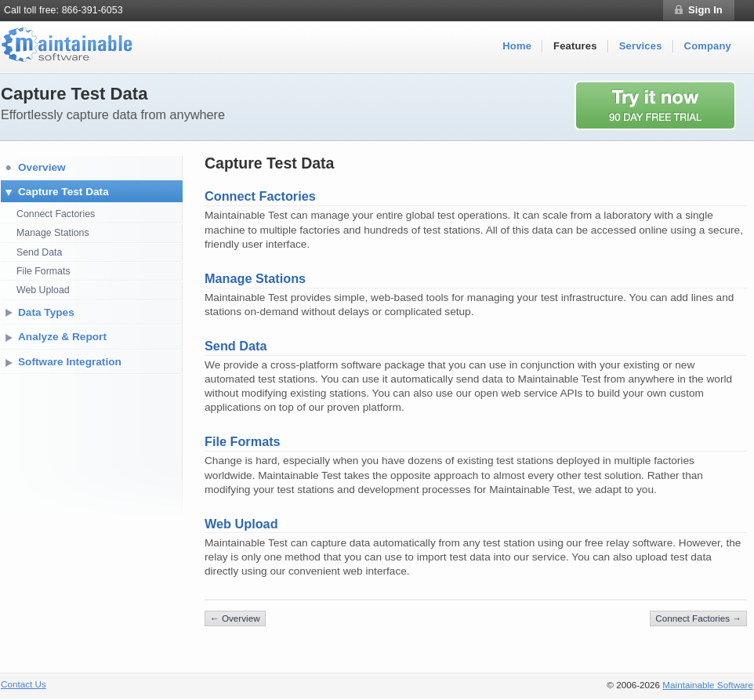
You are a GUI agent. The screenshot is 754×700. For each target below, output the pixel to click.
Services (641, 46)
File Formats (43, 271)
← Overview (235, 618)
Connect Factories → (698, 618)
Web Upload (43, 290)
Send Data (39, 252)
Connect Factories (56, 214)
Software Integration (70, 362)
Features (575, 46)
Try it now (664, 105)
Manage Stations (53, 233)
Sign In (705, 10)
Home (517, 46)
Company (708, 46)
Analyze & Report (62, 337)
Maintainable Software (708, 685)
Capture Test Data (63, 192)
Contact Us (24, 684)
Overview (42, 167)
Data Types (46, 312)
